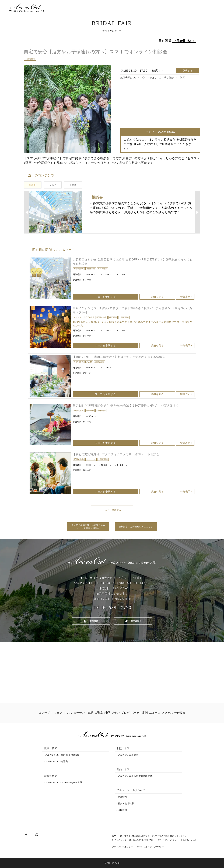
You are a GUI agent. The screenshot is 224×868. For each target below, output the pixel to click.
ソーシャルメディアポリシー (153, 847)
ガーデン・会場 (83, 713)
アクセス (168, 713)
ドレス (68, 713)
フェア (58, 713)
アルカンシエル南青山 (56, 761)
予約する (188, 71)
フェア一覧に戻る (112, 510)
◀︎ (26, 212)
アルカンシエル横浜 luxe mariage (62, 755)
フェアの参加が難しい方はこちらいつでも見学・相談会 (88, 527)
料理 (107, 713)
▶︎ (198, 212)
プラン (116, 713)
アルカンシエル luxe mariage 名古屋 (64, 782)
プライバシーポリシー (168, 840)
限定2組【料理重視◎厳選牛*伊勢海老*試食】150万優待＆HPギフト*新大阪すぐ (126, 406)
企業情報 (122, 797)
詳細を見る (159, 297)
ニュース (155, 713)
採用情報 (122, 810)
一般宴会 (180, 713)
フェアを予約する (133, 297)
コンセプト (45, 713)
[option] (50, 278)
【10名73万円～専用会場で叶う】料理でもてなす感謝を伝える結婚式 (119, 357)
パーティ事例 (140, 713)
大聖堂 (98, 713)
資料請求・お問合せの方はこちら (136, 527)
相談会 (33, 185)
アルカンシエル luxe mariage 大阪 (135, 776)
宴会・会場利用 (126, 803)
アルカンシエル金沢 (128, 755)
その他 (53, 185)
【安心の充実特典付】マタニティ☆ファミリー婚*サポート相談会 (116, 454)
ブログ (126, 713)
